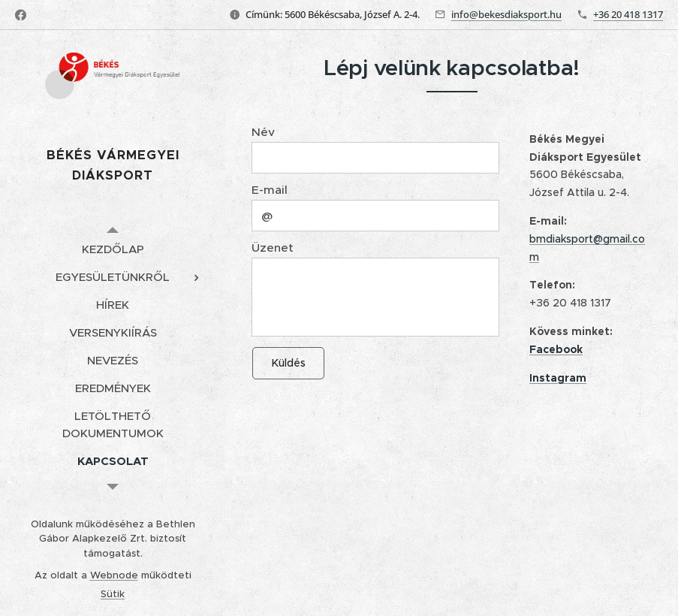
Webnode (114, 575)
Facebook (556, 349)
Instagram (558, 377)
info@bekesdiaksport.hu (506, 14)
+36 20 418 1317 (628, 14)
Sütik (113, 594)
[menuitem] (113, 249)
